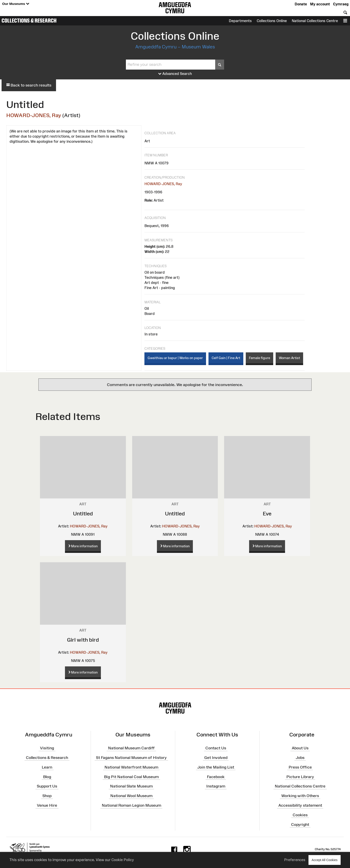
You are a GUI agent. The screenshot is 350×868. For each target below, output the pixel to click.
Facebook (216, 777)
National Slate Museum (131, 786)
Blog (47, 777)
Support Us (47, 786)
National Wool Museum (131, 796)
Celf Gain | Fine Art (226, 358)
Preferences (295, 860)
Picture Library (300, 777)
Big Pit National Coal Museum (131, 777)
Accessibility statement (300, 805)
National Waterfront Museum (131, 767)
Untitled (83, 514)
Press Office (300, 767)
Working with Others (300, 796)
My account (320, 4)
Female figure (259, 358)
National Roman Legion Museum (131, 805)
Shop (47, 796)
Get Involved (216, 758)
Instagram (216, 786)
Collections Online (272, 21)
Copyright (300, 824)
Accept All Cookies (325, 860)
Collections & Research (29, 21)
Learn (47, 767)
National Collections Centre (315, 21)
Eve (267, 514)
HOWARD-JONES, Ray (34, 115)
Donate (301, 4)
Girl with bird (83, 640)
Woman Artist (289, 358)
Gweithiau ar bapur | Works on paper (175, 358)
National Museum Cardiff (131, 748)
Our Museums (16, 4)
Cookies (300, 815)
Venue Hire (47, 805)
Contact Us (216, 748)
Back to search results (29, 85)
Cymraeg (341, 4)
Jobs (300, 758)
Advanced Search (175, 74)
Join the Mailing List (216, 767)
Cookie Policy (123, 860)
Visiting (47, 748)
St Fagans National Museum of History (131, 758)
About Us (300, 748)
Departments (240, 21)
